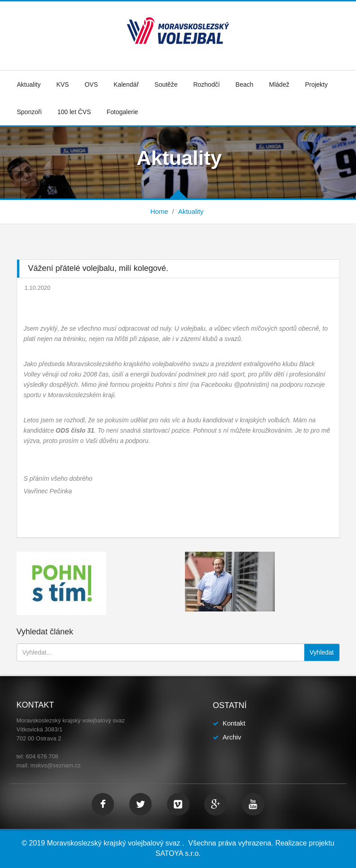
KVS (62, 84)
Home (159, 211)
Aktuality (29, 84)
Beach (245, 84)
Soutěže (166, 84)
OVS (91, 84)
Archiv (232, 737)
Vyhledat (322, 652)
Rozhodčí (206, 84)
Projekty (316, 84)
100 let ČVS (74, 112)
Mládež (279, 84)
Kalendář (126, 84)
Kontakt (234, 723)
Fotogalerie (122, 112)
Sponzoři (29, 112)
